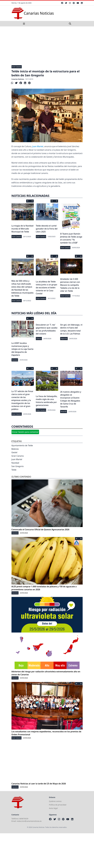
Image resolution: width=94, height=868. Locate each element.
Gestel (14, 452)
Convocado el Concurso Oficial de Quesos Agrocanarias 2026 (40, 530)
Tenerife (64, 412)
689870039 (24, 819)
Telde (14, 470)
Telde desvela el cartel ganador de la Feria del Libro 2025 (47, 229)
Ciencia (39, 339)
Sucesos (15, 360)
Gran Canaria (17, 67)
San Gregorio (18, 466)
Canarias (15, 533)
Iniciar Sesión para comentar (25, 432)
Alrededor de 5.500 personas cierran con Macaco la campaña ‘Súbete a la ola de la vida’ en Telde (70, 285)
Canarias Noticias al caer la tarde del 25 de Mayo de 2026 (39, 784)
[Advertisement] (47, 45)
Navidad (15, 463)
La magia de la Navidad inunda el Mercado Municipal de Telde (22, 229)
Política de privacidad (58, 805)
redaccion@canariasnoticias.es (29, 821)
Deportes (64, 339)
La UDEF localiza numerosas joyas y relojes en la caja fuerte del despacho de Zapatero (22, 349)
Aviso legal (53, 808)
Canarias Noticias (18, 79)
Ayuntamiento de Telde (22, 445)
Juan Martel (38, 146)
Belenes (15, 449)
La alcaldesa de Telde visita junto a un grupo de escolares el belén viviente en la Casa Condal (47, 288)
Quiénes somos (55, 801)
